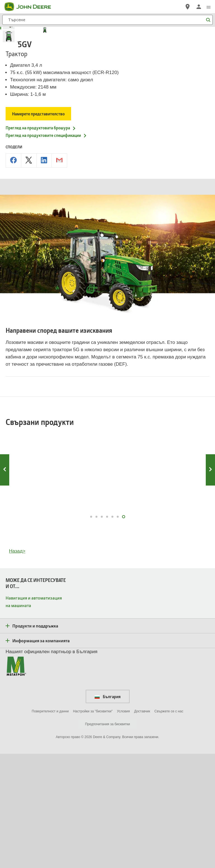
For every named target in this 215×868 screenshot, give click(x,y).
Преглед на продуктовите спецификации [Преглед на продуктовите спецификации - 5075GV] (46, 249)
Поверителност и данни (50, 826)
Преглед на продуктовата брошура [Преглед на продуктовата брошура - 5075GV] (41, 242)
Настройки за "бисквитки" (93, 826)
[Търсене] (107, 20)
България (108, 811)
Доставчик (142, 826)
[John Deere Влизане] (199, 7)
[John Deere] (31, 7)
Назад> (17, 666)
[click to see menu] (209, 7)
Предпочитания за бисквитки (108, 838)
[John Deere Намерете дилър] (188, 7)
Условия (123, 826)
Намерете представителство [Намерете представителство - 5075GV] (39, 228)
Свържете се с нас (169, 826)
